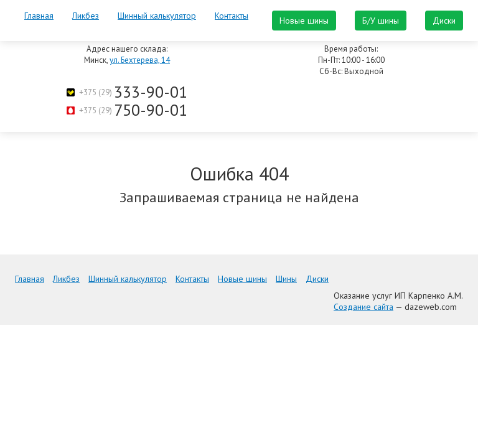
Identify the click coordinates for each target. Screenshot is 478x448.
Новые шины (304, 21)
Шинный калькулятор (157, 16)
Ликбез (86, 16)
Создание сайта (363, 307)
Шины (286, 279)
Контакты (232, 16)
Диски (444, 21)
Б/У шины (381, 21)
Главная (39, 16)
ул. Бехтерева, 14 (140, 60)
